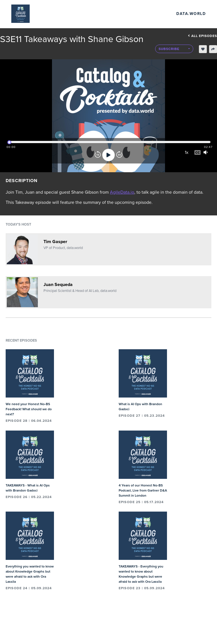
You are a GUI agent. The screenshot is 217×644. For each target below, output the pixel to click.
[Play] (108, 155)
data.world (191, 14)
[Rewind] (98, 155)
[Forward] (119, 155)
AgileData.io (122, 192)
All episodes (202, 36)
